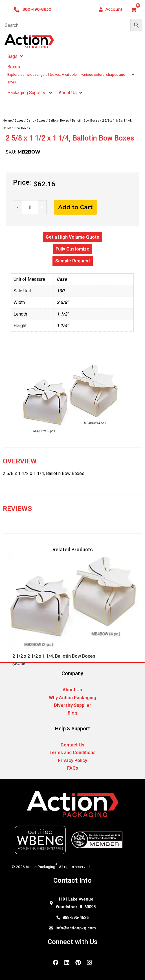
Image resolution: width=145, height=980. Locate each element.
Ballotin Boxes (59, 121)
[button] (21, 56)
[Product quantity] (30, 207)
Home (7, 121)
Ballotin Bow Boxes (85, 121)
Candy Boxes (36, 121)
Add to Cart (75, 207)
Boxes (19, 121)
